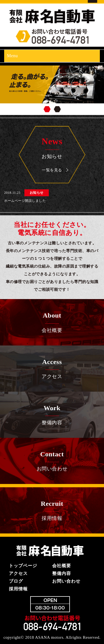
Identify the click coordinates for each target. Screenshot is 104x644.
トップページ (23, 566)
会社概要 (52, 321)
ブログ (16, 581)
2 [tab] (57, 109)
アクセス (52, 368)
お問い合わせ (52, 460)
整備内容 (52, 414)
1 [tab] (47, 109)
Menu (12, 56)
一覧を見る (52, 170)
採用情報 (52, 510)
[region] (52, 90)
